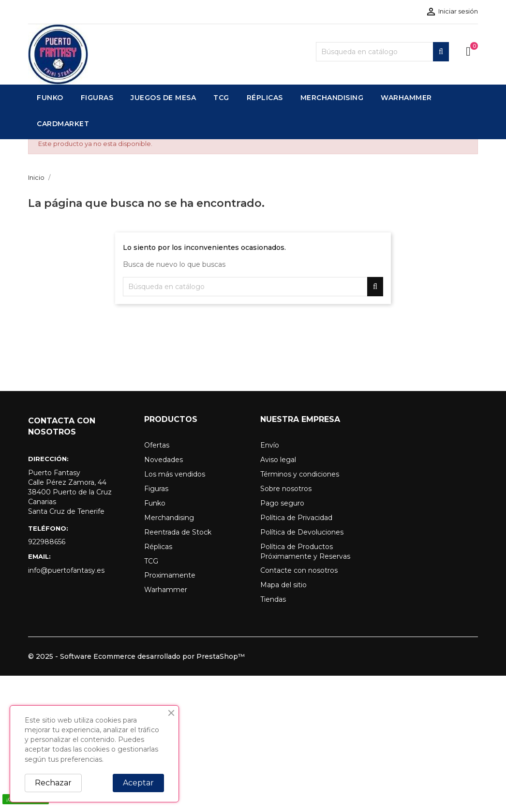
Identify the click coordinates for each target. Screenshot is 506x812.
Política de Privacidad (296, 518)
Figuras (156, 489)
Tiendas (273, 599)
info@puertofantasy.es (66, 570)
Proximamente (170, 575)
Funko (155, 503)
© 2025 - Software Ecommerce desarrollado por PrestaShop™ (136, 656)
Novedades (164, 460)
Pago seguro (282, 503)
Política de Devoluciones (302, 532)
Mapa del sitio (283, 585)
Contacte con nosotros (299, 570)
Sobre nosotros (286, 489)
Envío (270, 445)
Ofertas (157, 445)
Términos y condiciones (300, 474)
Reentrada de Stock (178, 532)
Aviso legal (278, 460)
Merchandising (169, 518)
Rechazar (53, 783)
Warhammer (166, 590)
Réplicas (158, 547)
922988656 (47, 542)
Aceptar (138, 783)
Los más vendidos (175, 474)
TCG (151, 561)
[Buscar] (382, 52)
